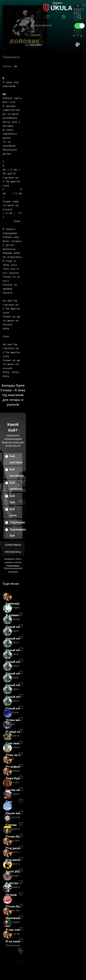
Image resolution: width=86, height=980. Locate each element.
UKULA (61, 8)
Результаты (13, 552)
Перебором (16, 522)
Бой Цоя (12, 499)
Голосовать (13, 545)
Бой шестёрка (16, 459)
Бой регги (13, 512)
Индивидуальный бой (16, 533)
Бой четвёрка (16, 486)
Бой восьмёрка (16, 473)
